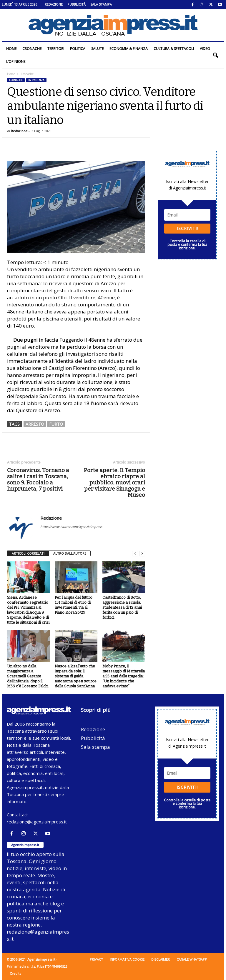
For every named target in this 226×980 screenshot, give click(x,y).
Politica (78, 49)
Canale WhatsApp (192, 959)
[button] (215, 55)
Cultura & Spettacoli (174, 49)
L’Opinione (16, 62)
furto (56, 424)
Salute (97, 49)
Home (11, 49)
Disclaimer (161, 959)
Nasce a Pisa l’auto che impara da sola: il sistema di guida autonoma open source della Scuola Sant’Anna (76, 676)
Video (205, 49)
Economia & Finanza (129, 49)
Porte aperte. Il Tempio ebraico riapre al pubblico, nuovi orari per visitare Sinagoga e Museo (114, 483)
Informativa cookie (127, 959)
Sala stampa (101, 4)
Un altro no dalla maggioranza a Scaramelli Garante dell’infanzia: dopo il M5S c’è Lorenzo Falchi (28, 676)
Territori (56, 49)
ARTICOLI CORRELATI (28, 553)
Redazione (54, 4)
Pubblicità (77, 4)
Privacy (96, 959)
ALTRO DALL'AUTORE (70, 553)
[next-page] (142, 554)
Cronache (32, 49)
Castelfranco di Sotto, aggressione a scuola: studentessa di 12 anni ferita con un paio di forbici (122, 607)
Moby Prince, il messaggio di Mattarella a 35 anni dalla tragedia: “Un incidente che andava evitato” (124, 676)
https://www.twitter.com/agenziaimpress (71, 527)
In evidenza (36, 80)
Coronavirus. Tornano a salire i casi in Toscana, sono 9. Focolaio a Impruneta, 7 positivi (38, 479)
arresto (35, 424)
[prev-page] (135, 554)
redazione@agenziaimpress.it (37, 822)
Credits (15, 973)
